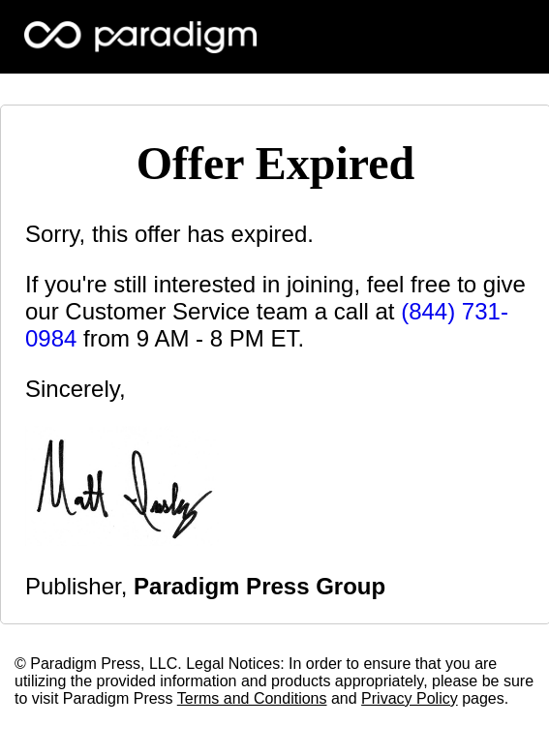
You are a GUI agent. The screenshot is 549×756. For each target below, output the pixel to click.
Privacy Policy (410, 698)
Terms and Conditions (252, 698)
